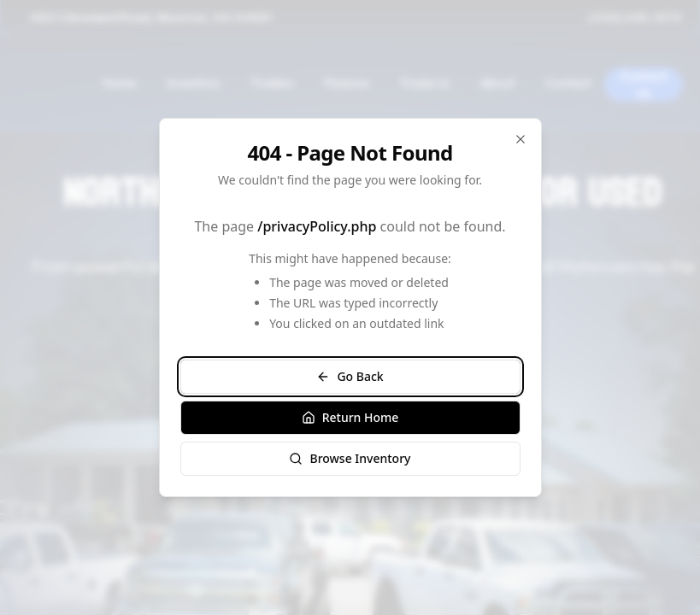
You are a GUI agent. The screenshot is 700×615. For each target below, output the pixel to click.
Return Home (350, 417)
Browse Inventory (350, 458)
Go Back (350, 376)
